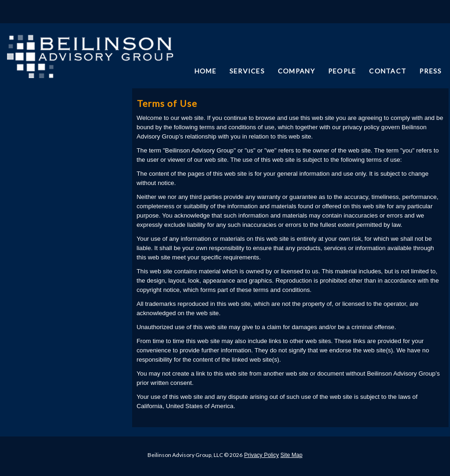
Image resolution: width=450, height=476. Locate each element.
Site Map (292, 455)
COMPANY (296, 71)
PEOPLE (342, 71)
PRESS (430, 71)
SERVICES (247, 71)
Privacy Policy (261, 455)
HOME (205, 71)
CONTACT (388, 71)
